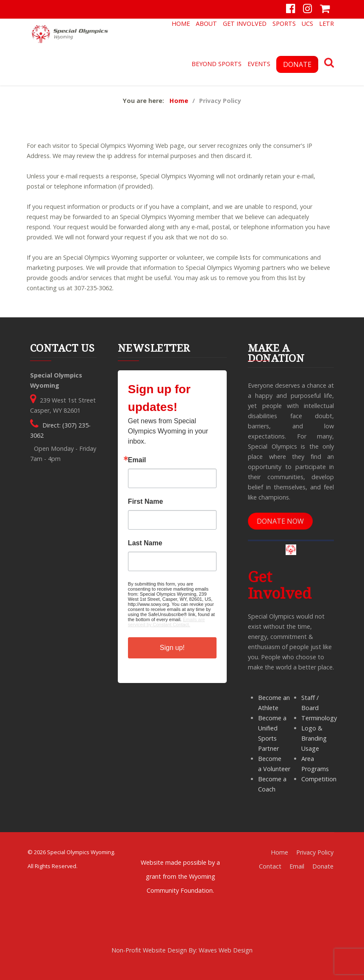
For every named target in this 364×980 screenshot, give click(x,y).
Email (137, 460)
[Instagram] (307, 9)
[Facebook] (291, 9)
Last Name (145, 543)
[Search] (329, 64)
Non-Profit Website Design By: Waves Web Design (182, 950)
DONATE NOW (280, 521)
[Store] (325, 9)
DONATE (297, 64)
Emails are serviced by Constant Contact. (167, 622)
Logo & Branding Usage (314, 738)
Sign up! (172, 648)
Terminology (319, 718)
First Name (146, 502)
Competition (319, 779)
